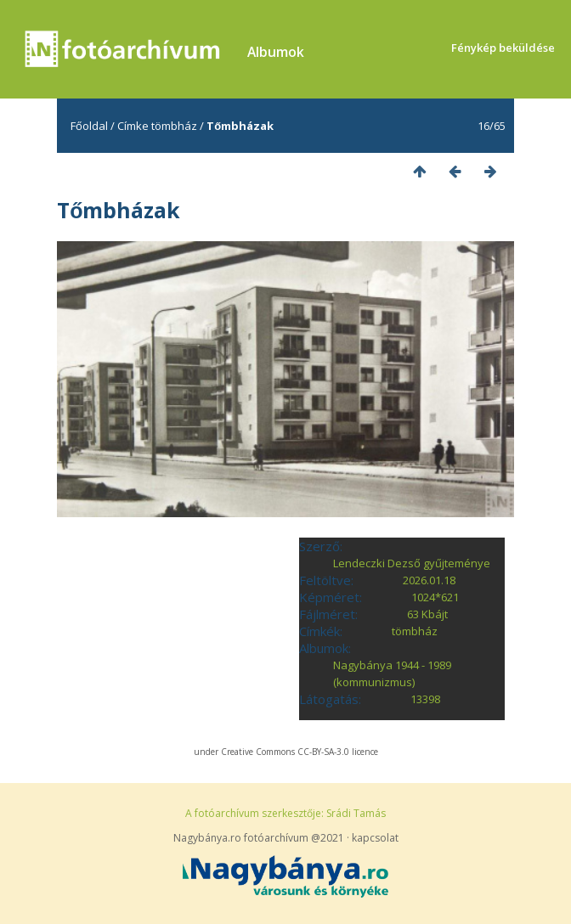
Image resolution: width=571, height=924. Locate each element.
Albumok (276, 52)
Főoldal (89, 126)
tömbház (174, 126)
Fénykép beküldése (503, 48)
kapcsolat (375, 838)
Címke (133, 126)
